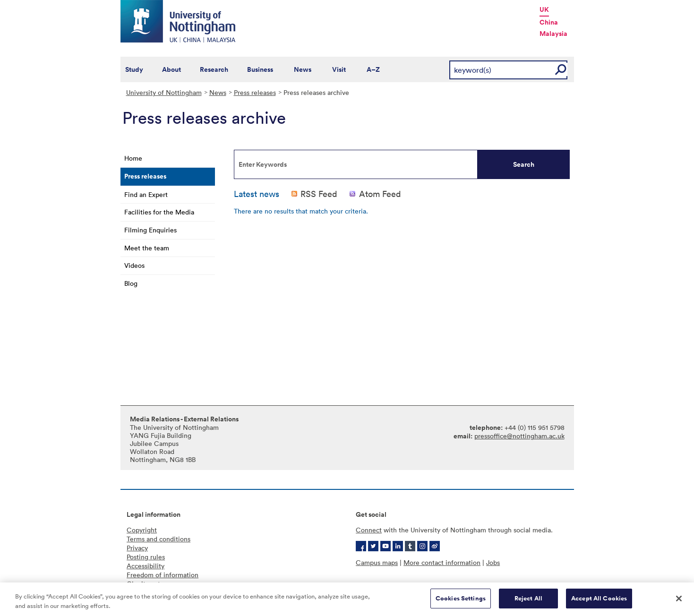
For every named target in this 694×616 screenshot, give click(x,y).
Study (134, 69)
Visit (339, 69)
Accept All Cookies (599, 606)
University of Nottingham (164, 92)
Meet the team (147, 248)
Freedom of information (163, 575)
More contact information (442, 562)
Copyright (142, 530)
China (549, 22)
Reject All (528, 606)
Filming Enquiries (150, 230)
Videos (134, 265)
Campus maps (377, 562)
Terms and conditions (159, 539)
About (171, 69)
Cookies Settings (461, 606)
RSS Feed (319, 194)
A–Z (373, 69)
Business (260, 69)
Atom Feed (380, 194)
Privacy (137, 548)
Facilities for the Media (159, 212)
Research (214, 69)
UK (544, 9)
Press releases (255, 92)
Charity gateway (151, 584)
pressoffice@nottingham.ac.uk (519, 436)
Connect (369, 530)
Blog (131, 283)
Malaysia (553, 34)
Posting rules (146, 557)
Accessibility (146, 566)
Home (133, 158)
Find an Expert (146, 194)
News (303, 69)
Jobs (493, 562)
